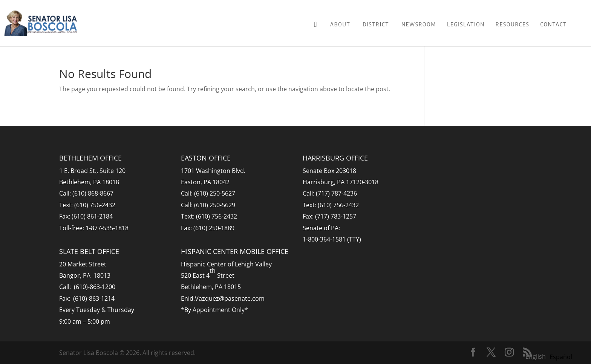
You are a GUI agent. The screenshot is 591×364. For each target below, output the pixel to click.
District (376, 24)
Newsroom (419, 24)
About (340, 24)
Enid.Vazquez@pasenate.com (223, 298)
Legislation (466, 24)
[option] (561, 357)
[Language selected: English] (551, 356)
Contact (554, 24)
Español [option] (561, 357)
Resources (512, 24)
